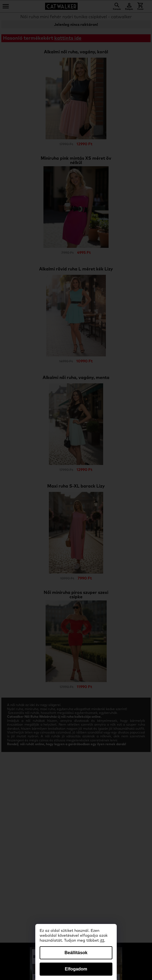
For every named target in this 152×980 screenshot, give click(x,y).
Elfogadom (76, 969)
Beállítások (76, 953)
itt (102, 941)
